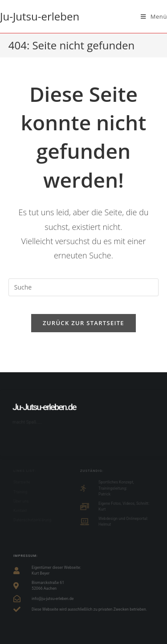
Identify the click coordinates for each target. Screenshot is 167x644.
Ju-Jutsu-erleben (40, 16)
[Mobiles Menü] (154, 16)
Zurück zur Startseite (83, 323)
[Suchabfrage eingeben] (84, 287)
